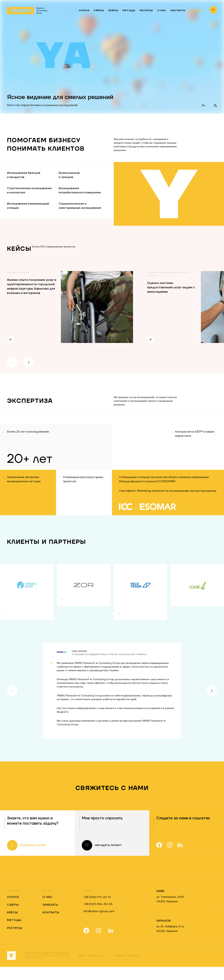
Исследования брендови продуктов (25, 175)
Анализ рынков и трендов (75, 175)
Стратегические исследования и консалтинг (20, 196)
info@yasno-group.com (99, 924)
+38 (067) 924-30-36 (98, 917)
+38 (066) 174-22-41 (97, 910)
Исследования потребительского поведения (78, 196)
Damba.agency (91, 969)
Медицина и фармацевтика (162, 286)
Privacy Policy (64, 969)
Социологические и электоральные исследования (87, 217)
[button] (12, 375)
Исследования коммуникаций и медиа (30, 217)
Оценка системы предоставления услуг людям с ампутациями (171, 301)
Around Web (127, 969)
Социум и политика (18, 286)
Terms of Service (33, 971)
